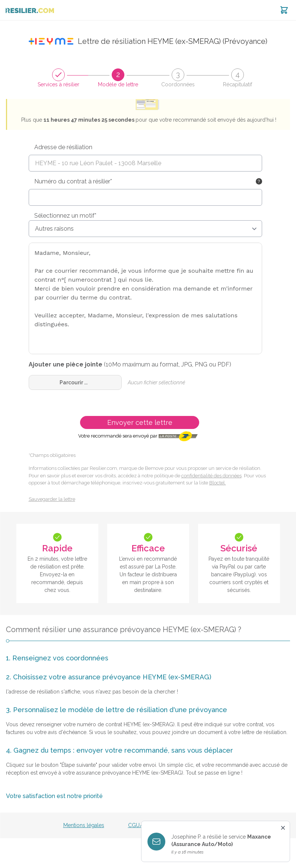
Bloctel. (218, 483)
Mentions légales (84, 825)
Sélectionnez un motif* (65, 216)
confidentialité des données (211, 476)
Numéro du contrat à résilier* (73, 181)
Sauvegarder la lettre (52, 499)
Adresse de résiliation (63, 147)
